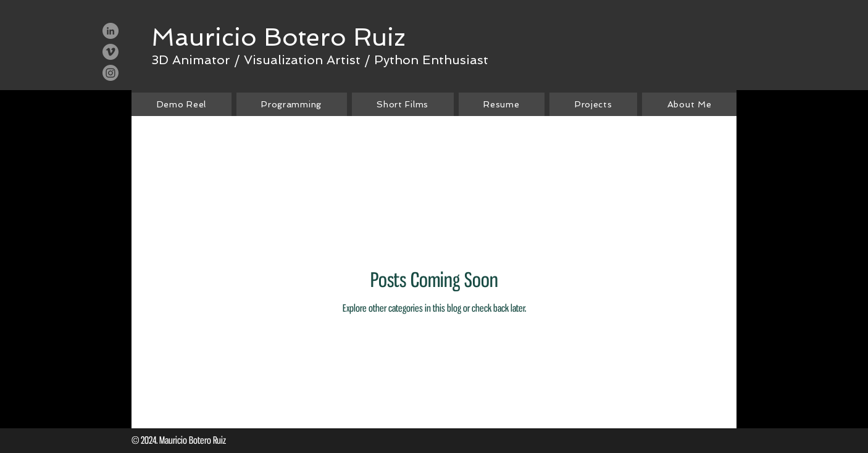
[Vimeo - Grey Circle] (111, 52)
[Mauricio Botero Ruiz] (278, 37)
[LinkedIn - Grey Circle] (111, 31)
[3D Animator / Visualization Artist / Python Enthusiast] (320, 60)
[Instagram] (111, 73)
